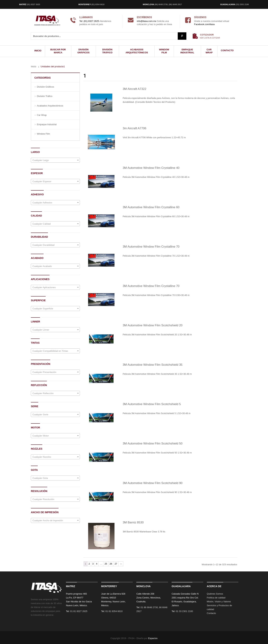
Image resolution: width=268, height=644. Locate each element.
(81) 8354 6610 (98, 4)
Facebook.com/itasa (204, 24)
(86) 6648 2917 (175, 4)
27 (116, 564)
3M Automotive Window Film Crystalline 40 (151, 168)
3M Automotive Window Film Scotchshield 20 (153, 325)
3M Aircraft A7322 (135, 89)
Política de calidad (216, 598)
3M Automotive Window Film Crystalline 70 (151, 247)
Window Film (43, 134)
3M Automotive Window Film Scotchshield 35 (153, 365)
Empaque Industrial (47, 124)
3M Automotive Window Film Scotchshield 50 (153, 443)
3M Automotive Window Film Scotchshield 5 (152, 404)
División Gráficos (45, 87)
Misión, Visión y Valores (219, 602)
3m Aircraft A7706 (135, 128)
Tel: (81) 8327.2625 (89, 21)
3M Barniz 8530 (133, 522)
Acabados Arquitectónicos (50, 106)
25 (106, 564)
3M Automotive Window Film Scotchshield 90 (153, 483)
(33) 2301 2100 (242, 4)
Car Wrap (42, 115)
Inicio (33, 66)
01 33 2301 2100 (184, 611)
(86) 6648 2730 (161, 4)
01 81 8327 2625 (79, 611)
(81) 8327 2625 (34, 4)
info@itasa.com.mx (147, 21)
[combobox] (55, 160)
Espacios (153, 638)
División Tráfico (45, 96)
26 (111, 564)
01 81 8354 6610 (114, 611)
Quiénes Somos (215, 594)
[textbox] (55, 160)
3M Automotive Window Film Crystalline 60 (151, 207)
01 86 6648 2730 (149, 607)
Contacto (211, 613)
